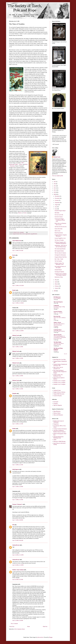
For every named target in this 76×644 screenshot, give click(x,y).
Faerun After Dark (59, 229)
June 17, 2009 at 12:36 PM (18, 331)
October (57, 200)
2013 (55, 186)
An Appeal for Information (60, 255)
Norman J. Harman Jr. (17, 504)
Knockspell (56, 402)
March (56, 284)
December (57, 196)
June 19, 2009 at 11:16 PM (18, 555)
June (56, 209)
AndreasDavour (16, 545)
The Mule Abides (57, 342)
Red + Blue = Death (59, 259)
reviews (23, 234)
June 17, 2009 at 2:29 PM (18, 487)
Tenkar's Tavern (57, 322)
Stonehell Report (58, 270)
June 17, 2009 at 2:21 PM (18, 465)
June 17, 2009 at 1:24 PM (18, 347)
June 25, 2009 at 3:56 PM (18, 620)
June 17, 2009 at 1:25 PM (18, 358)
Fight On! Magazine (58, 405)
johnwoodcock (40, 637)
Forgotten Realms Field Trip (61, 257)
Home (29, 627)
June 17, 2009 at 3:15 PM (18, 500)
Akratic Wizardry (58, 335)
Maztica (20, 213)
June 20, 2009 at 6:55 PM (18, 580)
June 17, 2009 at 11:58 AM (18, 303)
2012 (55, 188)
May (56, 280)
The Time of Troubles (59, 240)
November (57, 198)
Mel (13, 525)
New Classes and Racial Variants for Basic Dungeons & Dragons (60, 372)
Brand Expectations (59, 233)
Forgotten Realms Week (17, 234)
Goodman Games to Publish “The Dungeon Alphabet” (61, 274)
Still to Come (57, 231)
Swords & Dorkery (58, 312)
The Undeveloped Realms (60, 249)
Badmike (14, 393)
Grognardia (56, 305)
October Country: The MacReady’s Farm (59, 264)
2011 (55, 190)
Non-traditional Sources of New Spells (60, 267)
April (56, 282)
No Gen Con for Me (59, 215)
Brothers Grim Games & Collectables (59, 422)
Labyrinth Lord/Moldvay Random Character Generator (60, 431)
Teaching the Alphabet (59, 272)
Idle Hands (57, 213)
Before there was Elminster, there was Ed (60, 224)
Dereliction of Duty (59, 277)
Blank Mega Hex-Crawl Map (60, 360)
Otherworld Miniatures (58, 415)
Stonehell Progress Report (60, 211)
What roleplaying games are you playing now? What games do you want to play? (60, 337)
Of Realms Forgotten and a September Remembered (60, 243)
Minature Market (57, 413)
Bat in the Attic (57, 316)
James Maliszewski (17, 241)
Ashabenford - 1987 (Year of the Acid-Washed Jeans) (61, 246)
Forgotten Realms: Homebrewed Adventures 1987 (60, 365)
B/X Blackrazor (57, 297)
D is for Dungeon (57, 298)
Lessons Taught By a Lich (60, 238)
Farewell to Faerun (59, 217)
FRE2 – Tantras (19, 164)
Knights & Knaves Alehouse (59, 392)
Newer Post (12, 627)
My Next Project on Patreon (59, 331)
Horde (25, 213)
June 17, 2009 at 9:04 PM (18, 520)
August (57, 205)
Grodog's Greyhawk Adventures (60, 429)
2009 (55, 194)
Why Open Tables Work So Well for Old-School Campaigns (59, 325)
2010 (55, 192)
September (57, 203)
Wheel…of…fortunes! (58, 313)
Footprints (56, 404)
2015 (55, 182)
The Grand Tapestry (58, 302)
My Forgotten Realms (59, 251)
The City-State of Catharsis (60, 253)
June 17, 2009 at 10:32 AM (18, 286)
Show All (65, 354)
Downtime (56, 351)
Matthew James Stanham (18, 570)
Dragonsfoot (56, 424)
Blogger (51, 637)
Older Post (45, 627)
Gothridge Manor (58, 330)
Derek (14, 255)
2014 (55, 184)
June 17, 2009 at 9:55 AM (18, 251)
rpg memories (28, 234)
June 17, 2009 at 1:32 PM (18, 389)
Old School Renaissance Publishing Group (58, 437)
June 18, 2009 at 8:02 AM (18, 540)
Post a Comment (14, 624)
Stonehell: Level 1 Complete (59, 381)
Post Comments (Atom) (20, 629)
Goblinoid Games (57, 390)
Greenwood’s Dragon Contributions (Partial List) (60, 220)
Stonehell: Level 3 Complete (59, 384)
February (57, 286)
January (57, 288)
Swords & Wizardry (58, 396)
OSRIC (55, 440)
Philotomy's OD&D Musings (59, 441)
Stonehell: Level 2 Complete (59, 383)
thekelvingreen (16, 469)
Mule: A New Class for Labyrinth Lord (58, 368)
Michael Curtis (16, 335)
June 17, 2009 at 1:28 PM (18, 376)
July (56, 207)
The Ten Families (58, 261)
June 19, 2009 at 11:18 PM (18, 565)
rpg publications (34, 234)
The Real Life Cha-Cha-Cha (61, 227)
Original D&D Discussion (59, 394)
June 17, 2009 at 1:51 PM (18, 424)
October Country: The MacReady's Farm (58, 375)
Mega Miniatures (57, 411)
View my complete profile (58, 176)
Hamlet (14, 290)
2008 (55, 291)
